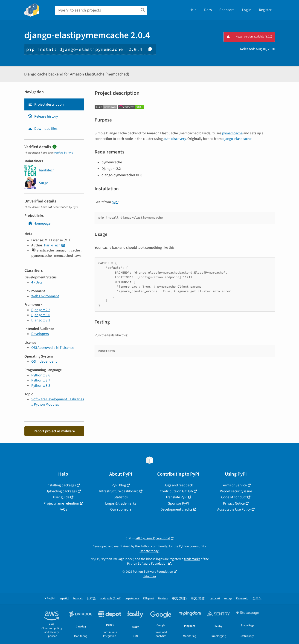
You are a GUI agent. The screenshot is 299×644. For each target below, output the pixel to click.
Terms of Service (234, 485)
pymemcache (232, 133)
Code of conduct (234, 497)
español (64, 599)
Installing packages (61, 485)
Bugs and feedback (178, 485)
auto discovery (175, 139)
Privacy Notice (234, 503)
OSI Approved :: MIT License (53, 348)
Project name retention (61, 503)
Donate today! (150, 551)
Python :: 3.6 (41, 375)
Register (265, 10)
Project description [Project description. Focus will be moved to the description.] (46, 104)
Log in (247, 10)
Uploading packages (61, 491)
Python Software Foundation (147, 564)
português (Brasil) (111, 599)
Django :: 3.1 (41, 320)
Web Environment (45, 296)
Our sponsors (121, 509)
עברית (228, 599)
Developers (40, 334)
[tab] (54, 104)
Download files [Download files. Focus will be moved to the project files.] (43, 129)
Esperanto (242, 599)
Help (193, 10)
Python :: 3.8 (41, 386)
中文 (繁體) (198, 599)
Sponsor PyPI (178, 503)
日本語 (91, 599)
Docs (208, 10)
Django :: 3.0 (41, 315)
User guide (61, 497)
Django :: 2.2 (41, 310)
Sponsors (227, 10)
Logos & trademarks (121, 503)
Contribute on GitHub (176, 491)
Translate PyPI (176, 497)
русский (215, 599)
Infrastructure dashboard (119, 491)
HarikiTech (52, 245)
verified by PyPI (64, 153)
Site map (150, 576)
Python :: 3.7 (41, 380)
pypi (115, 202)
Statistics (121, 497)
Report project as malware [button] (54, 431)
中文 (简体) (179, 599)
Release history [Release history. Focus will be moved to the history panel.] (43, 116)
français (78, 599)
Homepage (39, 223)
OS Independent (44, 361)
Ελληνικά (149, 599)
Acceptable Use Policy (234, 509)
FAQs (63, 509)
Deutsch (163, 599)
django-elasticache (237, 139)
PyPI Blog (119, 485)
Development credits (176, 509)
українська (132, 599)
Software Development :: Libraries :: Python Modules (58, 402)
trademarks (192, 559)
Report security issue (236, 491)
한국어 (257, 599)
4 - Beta (37, 282)
